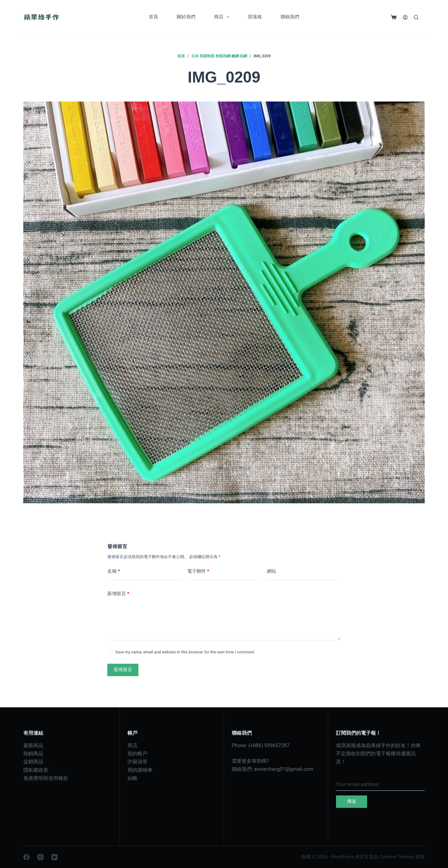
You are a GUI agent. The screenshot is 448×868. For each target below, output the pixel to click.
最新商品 (33, 745)
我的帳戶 (138, 754)
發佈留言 (123, 670)
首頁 (153, 17)
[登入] (405, 17)
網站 (272, 571)
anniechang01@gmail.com (284, 769)
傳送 (352, 801)
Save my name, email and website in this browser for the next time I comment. (185, 652)
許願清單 (138, 762)
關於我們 (186, 17)
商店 (223, 17)
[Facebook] (26, 857)
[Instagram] (40, 857)
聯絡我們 (290, 17)
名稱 (114, 571)
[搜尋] (416, 17)
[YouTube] (54, 857)
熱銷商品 (33, 754)
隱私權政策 (36, 770)
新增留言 (118, 594)
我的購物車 (140, 770)
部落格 (255, 17)
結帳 (133, 778)
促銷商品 (33, 762)
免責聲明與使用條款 (46, 778)
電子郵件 (198, 571)
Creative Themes (397, 857)
